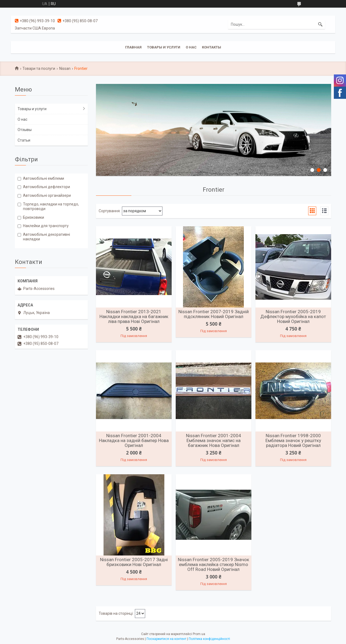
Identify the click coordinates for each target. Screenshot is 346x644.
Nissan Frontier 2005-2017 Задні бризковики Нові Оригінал (134, 562)
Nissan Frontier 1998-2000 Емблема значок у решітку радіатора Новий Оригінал (293, 440)
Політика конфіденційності (209, 639)
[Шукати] (320, 24)
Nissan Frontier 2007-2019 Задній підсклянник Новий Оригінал (214, 314)
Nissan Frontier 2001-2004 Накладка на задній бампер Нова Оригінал (134, 440)
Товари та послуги (39, 68)
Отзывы (25, 130)
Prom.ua (199, 634)
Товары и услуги (164, 47)
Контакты (212, 47)
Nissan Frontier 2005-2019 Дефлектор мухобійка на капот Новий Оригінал (293, 316)
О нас (191, 47)
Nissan (65, 68)
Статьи (24, 140)
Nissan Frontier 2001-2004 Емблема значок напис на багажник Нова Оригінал (214, 440)
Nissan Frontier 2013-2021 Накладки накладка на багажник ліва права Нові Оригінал (134, 316)
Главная (133, 47)
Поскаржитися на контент (166, 639)
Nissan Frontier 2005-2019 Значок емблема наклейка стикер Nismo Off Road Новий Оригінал (214, 564)
